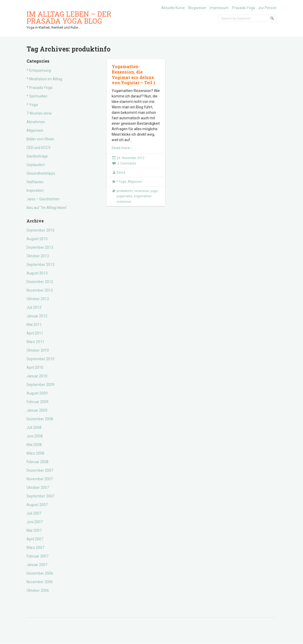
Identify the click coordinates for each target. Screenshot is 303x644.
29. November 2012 (131, 158)
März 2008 (35, 453)
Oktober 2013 (38, 256)
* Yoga (32, 105)
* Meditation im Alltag (44, 79)
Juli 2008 (34, 428)
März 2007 (35, 548)
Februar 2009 (37, 402)
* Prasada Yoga (39, 88)
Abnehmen (36, 122)
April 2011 (35, 333)
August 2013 (37, 273)
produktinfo (125, 191)
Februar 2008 (37, 462)
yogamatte (124, 196)
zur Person (267, 8)
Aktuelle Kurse (173, 8)
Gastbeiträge (37, 156)
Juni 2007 (35, 522)
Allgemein (35, 130)
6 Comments (127, 163)
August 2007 (37, 505)
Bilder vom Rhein (40, 139)
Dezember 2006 (40, 573)
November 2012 (40, 290)
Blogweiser (197, 8)
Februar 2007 (37, 556)
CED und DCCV (39, 148)
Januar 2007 (37, 565)
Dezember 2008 (40, 419)
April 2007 (35, 539)
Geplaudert (36, 165)
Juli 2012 (34, 307)
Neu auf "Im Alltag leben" (47, 208)
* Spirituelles (37, 96)
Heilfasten (35, 182)
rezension (142, 191)
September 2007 (40, 496)
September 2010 (40, 359)
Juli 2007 (34, 513)
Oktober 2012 (38, 299)
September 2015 (40, 230)
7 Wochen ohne (39, 113)
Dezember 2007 (40, 470)
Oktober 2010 (38, 350)
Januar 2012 (37, 316)
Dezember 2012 (40, 282)
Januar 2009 (37, 410)
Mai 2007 (34, 530)
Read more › (122, 148)
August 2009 (37, 393)
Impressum (219, 8)
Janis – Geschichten (43, 199)
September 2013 (40, 265)
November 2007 (40, 479)
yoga (154, 191)
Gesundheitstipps (41, 173)
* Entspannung (39, 70)
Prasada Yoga (244, 8)
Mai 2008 (34, 445)
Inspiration (35, 190)
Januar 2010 (37, 376)
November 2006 (40, 582)
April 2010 (35, 367)
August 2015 (37, 239)
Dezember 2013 (40, 247)
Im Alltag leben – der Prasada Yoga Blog (69, 17)
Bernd (121, 173)
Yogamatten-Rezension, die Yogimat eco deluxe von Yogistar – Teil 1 (134, 74)
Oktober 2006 (38, 590)
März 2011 (35, 342)
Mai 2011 (34, 325)
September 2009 (40, 385)
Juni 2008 (35, 436)
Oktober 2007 (38, 488)
